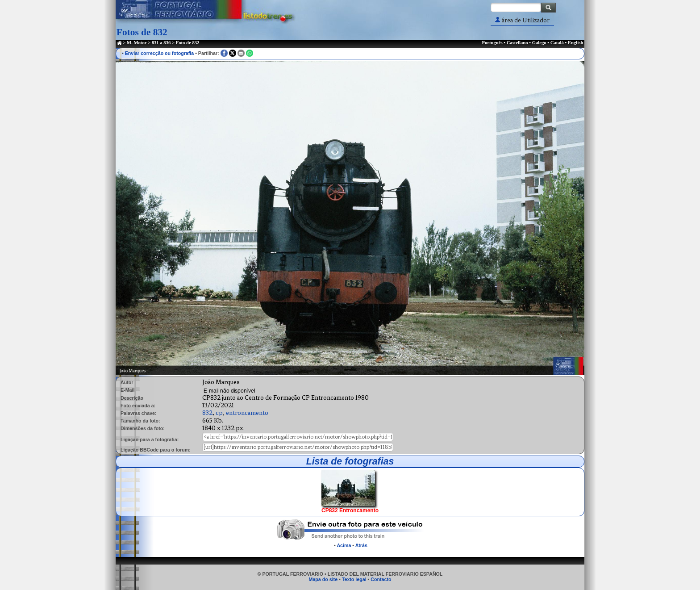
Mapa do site (323, 579)
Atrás (361, 545)
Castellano (517, 43)
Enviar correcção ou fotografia (160, 53)
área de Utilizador (522, 20)
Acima (344, 545)
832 (207, 413)
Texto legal (354, 579)
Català (557, 43)
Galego (539, 43)
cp (219, 413)
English (575, 43)
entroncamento (247, 413)
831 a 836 (161, 43)
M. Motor (137, 43)
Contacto (381, 579)
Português (492, 43)
